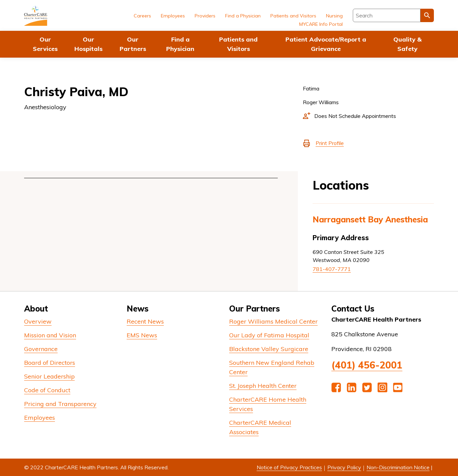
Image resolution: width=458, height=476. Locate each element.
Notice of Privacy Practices (289, 467)
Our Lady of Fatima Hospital (269, 335)
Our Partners (133, 44)
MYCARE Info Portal (321, 24)
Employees (173, 16)
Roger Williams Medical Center (273, 321)
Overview (38, 321)
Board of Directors (50, 363)
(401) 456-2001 (367, 365)
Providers (205, 16)
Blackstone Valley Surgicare (269, 349)
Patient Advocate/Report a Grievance (326, 44)
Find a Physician (180, 44)
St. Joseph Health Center (263, 386)
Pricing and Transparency (60, 404)
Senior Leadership (49, 376)
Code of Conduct (47, 390)
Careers (142, 16)
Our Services (45, 44)
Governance (41, 349)
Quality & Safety (407, 44)
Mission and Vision (50, 335)
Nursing (334, 16)
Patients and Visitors (238, 44)
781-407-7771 (332, 269)
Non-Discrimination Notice (398, 467)
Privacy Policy (344, 467)
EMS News (142, 335)
